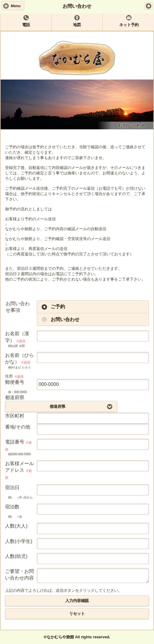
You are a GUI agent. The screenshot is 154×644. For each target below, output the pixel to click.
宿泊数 (12, 507)
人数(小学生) (19, 541)
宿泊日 (12, 488)
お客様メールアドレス (19, 470)
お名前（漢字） (17, 337)
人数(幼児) (16, 556)
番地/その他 (18, 427)
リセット (77, 614)
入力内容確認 (77, 601)
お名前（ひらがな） (19, 358)
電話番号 (18, 445)
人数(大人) (16, 526)
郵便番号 (15, 382)
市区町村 (15, 416)
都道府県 (15, 397)
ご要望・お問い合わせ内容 (19, 575)
